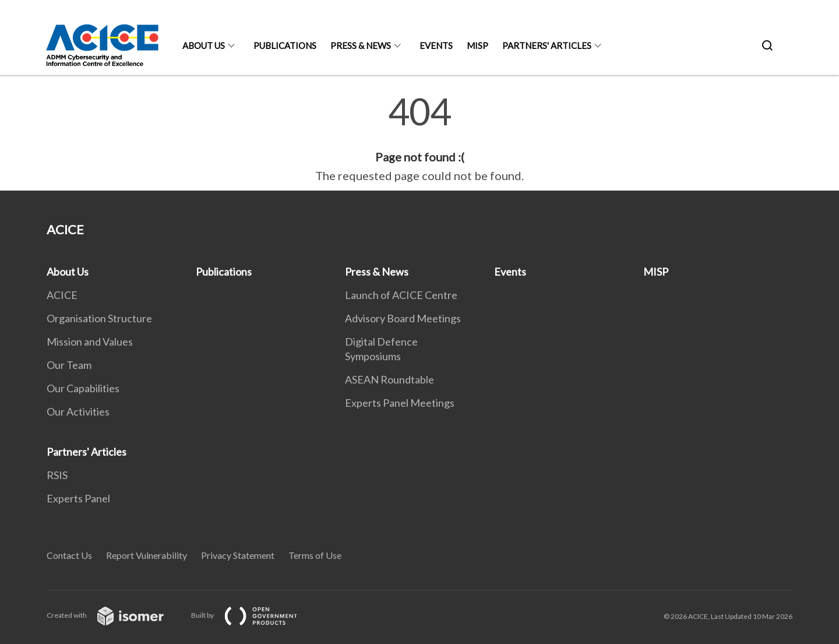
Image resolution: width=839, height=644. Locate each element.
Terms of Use (315, 555)
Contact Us (69, 555)
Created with (114, 615)
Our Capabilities (83, 388)
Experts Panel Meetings (400, 403)
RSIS (57, 475)
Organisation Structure (99, 318)
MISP (477, 45)
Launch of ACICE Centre (401, 295)
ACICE (62, 295)
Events (436, 45)
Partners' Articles (547, 45)
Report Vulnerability (147, 555)
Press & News (361, 45)
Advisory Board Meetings (403, 318)
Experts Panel (78, 498)
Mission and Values (90, 342)
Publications (285, 45)
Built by (253, 615)
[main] (419, 139)
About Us (204, 45)
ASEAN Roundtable (389, 379)
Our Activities (78, 411)
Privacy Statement (238, 555)
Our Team (69, 365)
